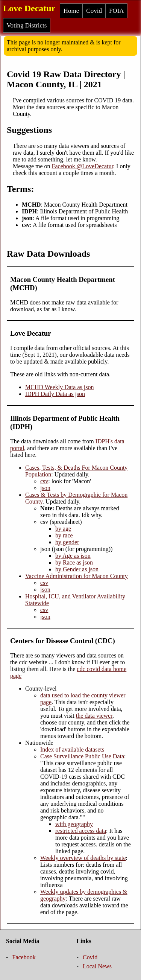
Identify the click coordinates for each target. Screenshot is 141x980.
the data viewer (94, 716)
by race (64, 535)
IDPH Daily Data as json (55, 394)
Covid (94, 11)
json (45, 488)
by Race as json (74, 562)
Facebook (24, 957)
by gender (67, 542)
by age (63, 529)
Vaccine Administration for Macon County (77, 576)
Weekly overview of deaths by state (83, 858)
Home (71, 11)
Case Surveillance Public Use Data (82, 756)
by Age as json (73, 556)
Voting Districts (27, 25)
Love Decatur (29, 8)
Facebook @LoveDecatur (83, 166)
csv (44, 481)
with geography (74, 824)
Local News (97, 966)
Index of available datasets (72, 749)
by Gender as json (77, 569)
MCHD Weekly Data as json (59, 387)
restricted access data (81, 831)
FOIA (117, 11)
